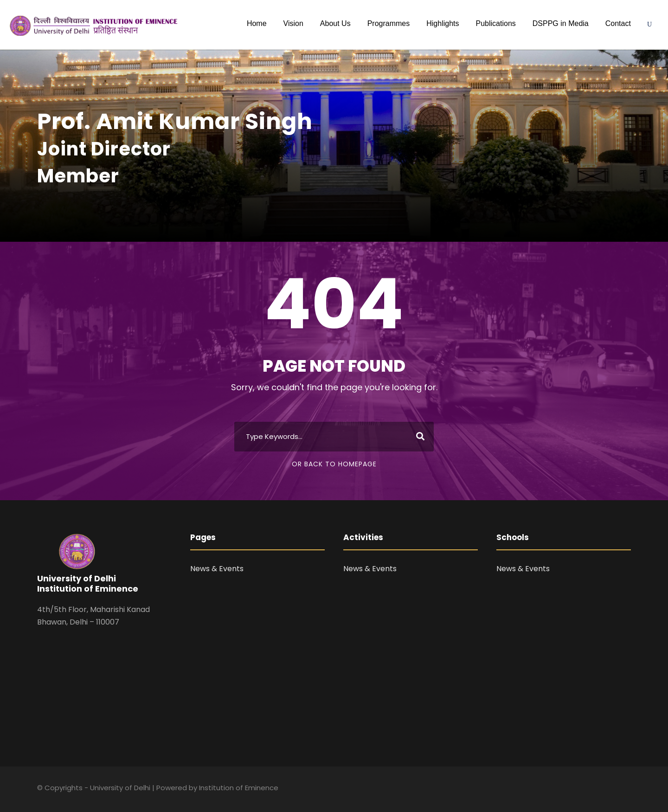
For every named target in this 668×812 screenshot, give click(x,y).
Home (257, 23)
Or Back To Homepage (334, 464)
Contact (618, 23)
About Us (335, 23)
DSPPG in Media (561, 23)
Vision (293, 23)
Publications (496, 23)
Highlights (443, 23)
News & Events (217, 569)
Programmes (389, 23)
